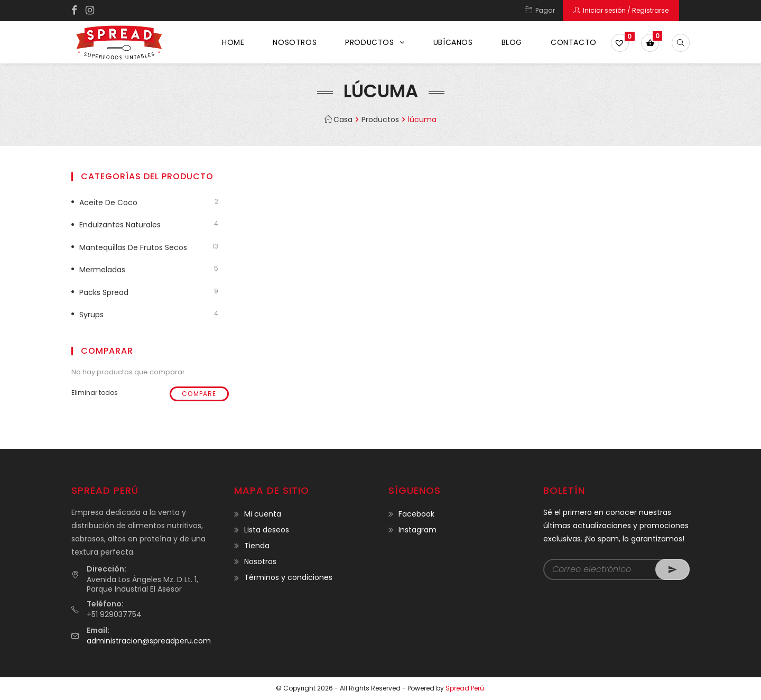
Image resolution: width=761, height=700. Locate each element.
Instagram (417, 530)
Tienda (257, 546)
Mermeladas (102, 270)
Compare (199, 394)
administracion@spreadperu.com (149, 641)
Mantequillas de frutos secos (133, 247)
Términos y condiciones (288, 577)
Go (672, 569)
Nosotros (260, 561)
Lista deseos (267, 530)
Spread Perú (465, 688)
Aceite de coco (108, 202)
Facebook (416, 514)
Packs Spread (104, 292)
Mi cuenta (263, 514)
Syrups (91, 315)
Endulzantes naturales (120, 225)
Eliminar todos (95, 393)
